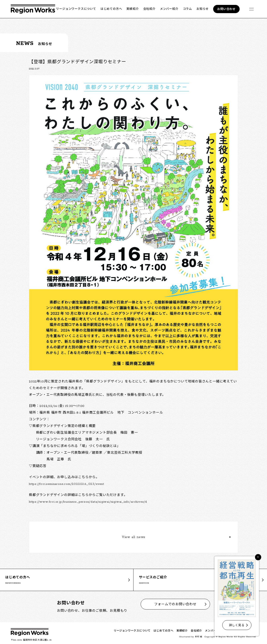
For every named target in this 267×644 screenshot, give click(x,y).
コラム (187, 9)
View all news (133, 537)
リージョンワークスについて (76, 9)
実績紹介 (132, 9)
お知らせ (203, 9)
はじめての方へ (111, 9)
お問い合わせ (226, 9)
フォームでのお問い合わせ (175, 604)
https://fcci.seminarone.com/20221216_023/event (67, 484)
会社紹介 (149, 9)
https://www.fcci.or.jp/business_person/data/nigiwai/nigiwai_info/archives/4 (88, 502)
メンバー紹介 (169, 9)
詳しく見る (237, 625)
